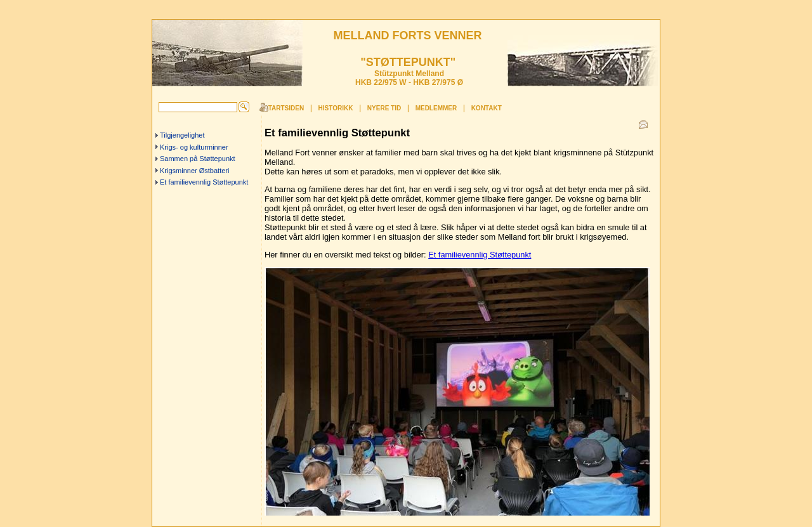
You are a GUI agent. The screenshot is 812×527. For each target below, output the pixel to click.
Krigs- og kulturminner (194, 147)
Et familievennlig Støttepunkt (204, 182)
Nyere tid (384, 108)
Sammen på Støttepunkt (198, 159)
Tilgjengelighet (182, 135)
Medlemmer (436, 108)
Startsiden (284, 108)
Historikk (336, 108)
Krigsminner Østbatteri (194, 171)
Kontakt (487, 108)
